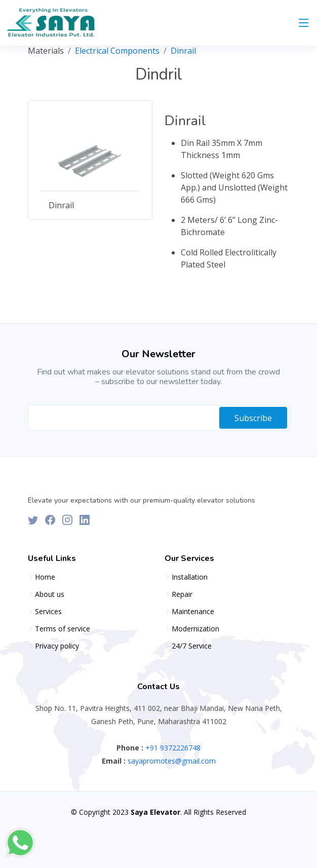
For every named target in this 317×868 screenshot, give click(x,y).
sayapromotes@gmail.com (171, 761)
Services (48, 612)
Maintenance (193, 612)
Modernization (195, 629)
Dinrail (183, 51)
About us (50, 594)
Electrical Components (117, 51)
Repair (182, 594)
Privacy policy (57, 646)
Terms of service (63, 629)
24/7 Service (192, 646)
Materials (46, 51)
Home (45, 577)
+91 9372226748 (172, 748)
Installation (190, 577)
